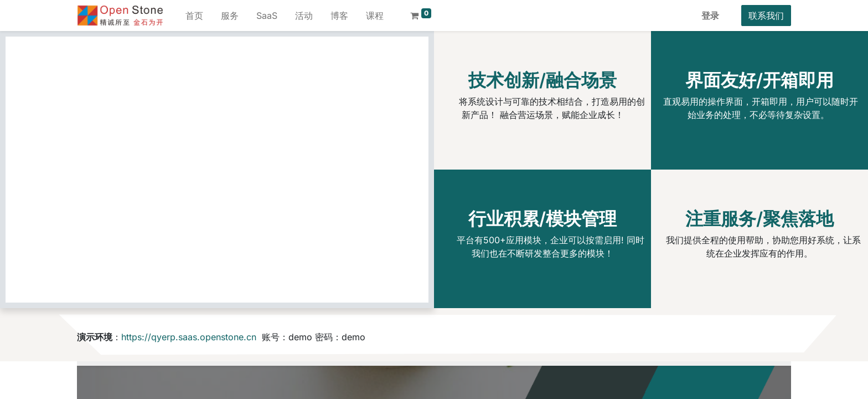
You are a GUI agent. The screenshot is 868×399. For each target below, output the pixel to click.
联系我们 (766, 16)
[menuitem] (194, 16)
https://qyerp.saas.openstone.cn (189, 337)
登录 (710, 16)
